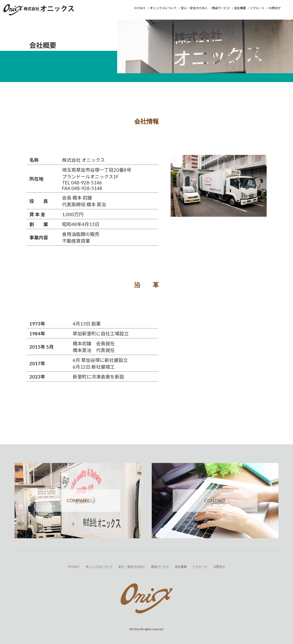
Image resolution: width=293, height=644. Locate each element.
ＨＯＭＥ (140, 8)
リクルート (257, 8)
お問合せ (275, 8)
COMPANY (78, 501)
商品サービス (221, 8)
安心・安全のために (194, 8)
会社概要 (240, 8)
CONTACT (215, 501)
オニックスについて (163, 8)
